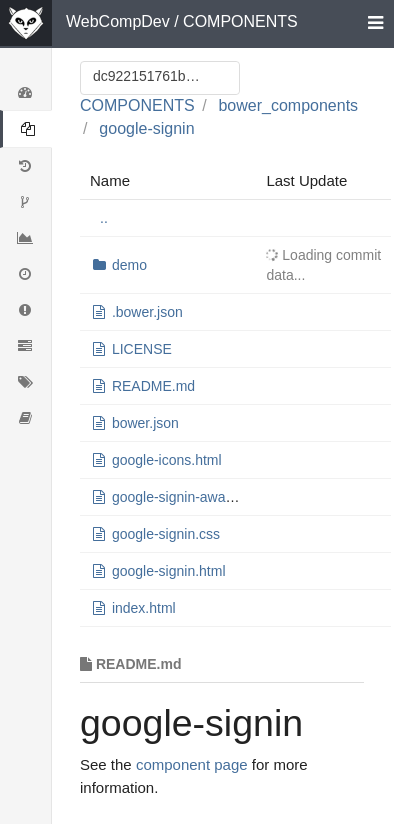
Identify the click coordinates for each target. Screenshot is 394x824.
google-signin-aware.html (190, 497)
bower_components (288, 105)
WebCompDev (118, 21)
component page (192, 764)
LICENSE (142, 349)
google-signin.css (166, 534)
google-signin (146, 128)
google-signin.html (169, 571)
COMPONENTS (240, 21)
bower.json (145, 423)
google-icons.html (167, 460)
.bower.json (147, 312)
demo (129, 265)
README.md (153, 386)
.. (104, 218)
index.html (144, 608)
